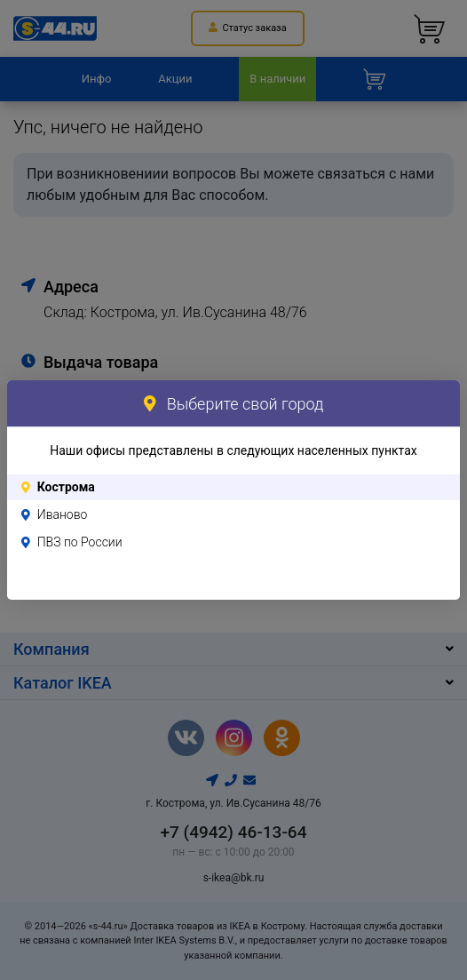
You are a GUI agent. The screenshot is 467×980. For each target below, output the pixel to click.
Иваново (63, 514)
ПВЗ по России (80, 542)
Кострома (66, 487)
